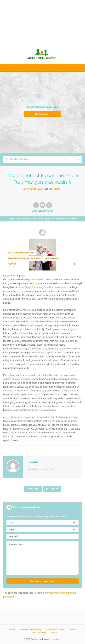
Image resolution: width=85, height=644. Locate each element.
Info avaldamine (39, 633)
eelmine (33, 489)
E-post (42, 530)
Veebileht (14, 536)
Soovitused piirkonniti (55, 629)
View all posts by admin (40, 469)
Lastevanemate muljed (21, 253)
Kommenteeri (16, 544)
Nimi (42, 523)
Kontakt (54, 633)
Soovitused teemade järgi (30, 629)
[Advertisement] (42, 23)
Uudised (72, 629)
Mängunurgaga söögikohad (24, 258)
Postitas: (52, 189)
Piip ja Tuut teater (34, 287)
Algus (11, 219)
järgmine (52, 489)
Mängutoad (52, 258)
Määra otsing (17, 159)
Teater (12, 264)
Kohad (12, 629)
